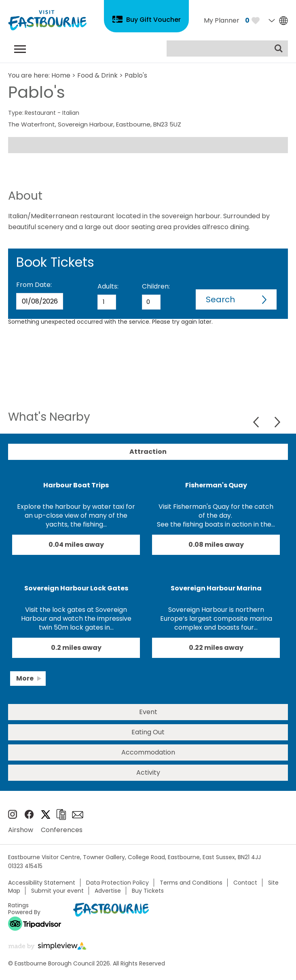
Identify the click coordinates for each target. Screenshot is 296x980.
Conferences (62, 830)
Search (220, 299)
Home (61, 75)
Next (277, 422)
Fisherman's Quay (216, 485)
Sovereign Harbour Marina (216, 588)
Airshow (21, 830)
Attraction (148, 452)
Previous (257, 422)
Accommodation (148, 752)
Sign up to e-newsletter (78, 815)
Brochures (61, 815)
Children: (156, 286)
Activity (148, 772)
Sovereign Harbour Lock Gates (76, 588)
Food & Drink (97, 75)
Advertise (108, 891)
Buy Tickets (148, 891)
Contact (245, 883)
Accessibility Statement (42, 883)
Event (148, 712)
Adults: (108, 286)
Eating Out (148, 732)
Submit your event (57, 891)
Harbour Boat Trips (76, 485)
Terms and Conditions (191, 883)
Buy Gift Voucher (153, 20)
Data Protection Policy (117, 883)
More (25, 678)
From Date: (34, 285)
